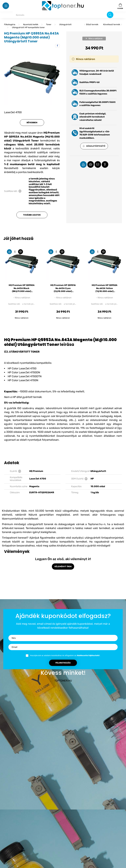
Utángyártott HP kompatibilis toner (28, 27)
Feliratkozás (63, 663)
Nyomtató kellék (31, 24)
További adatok (32, 215)
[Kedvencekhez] (9, 252)
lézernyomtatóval (13, 519)
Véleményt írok (63, 567)
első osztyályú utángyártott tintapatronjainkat (95, 538)
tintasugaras (108, 515)
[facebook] (57, 46)
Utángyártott (65, 24)
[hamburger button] (6, 6)
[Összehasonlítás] (21, 252)
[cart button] (120, 6)
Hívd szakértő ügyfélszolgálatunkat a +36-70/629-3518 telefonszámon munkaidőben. (95, 133)
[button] (94, 146)
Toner (49, 24)
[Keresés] (63, 15)
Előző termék (92, 24)
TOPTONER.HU (63, 681)
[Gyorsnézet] (15, 252)
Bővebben (32, 123)
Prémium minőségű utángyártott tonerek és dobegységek (38, 524)
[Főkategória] (10, 24)
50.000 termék (45, 511)
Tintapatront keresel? (15, 538)
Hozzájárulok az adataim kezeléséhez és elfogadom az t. (65, 655)
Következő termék (112, 24)
